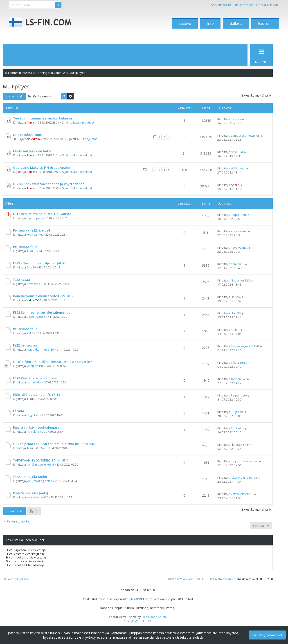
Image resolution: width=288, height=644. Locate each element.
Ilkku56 (31, 251)
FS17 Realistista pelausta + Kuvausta (42, 214)
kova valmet (35, 234)
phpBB (134, 599)
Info (210, 23)
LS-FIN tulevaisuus (27, 135)
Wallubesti (238, 168)
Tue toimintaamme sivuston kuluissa (43, 118)
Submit (58, 5)
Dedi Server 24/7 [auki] (30, 493)
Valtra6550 (34, 300)
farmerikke (34, 382)
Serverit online (221, 5)
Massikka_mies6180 (40, 349)
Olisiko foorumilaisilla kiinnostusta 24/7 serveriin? (52, 362)
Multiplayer (16, 86)
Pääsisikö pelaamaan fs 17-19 (37, 395)
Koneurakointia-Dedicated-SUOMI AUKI (44, 296)
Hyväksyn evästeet (267, 635)
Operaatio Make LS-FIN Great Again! (41, 168)
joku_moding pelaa (39, 481)
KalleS (31, 333)
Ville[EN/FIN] (35, 366)
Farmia (19, 411)
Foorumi (265, 23)
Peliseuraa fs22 (25, 247)
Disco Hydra (35, 317)
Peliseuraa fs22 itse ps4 (31, 230)
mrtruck (236, 119)
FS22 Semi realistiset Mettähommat (42, 312)
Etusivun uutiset (83, 122)
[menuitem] (222, 579)
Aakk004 (237, 152)
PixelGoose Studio (154, 617)
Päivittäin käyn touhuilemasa (36, 427)
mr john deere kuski (40, 464)
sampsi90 (238, 264)
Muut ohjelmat (87, 139)
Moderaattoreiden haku (32, 151)
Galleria (236, 23)
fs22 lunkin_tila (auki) (30, 477)
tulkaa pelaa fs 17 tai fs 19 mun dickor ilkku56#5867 (54, 444)
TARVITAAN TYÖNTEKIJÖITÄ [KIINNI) (41, 460)
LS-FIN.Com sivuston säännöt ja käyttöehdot (48, 184)
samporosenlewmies (245, 135)
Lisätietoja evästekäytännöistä (179, 637)
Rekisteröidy (244, 5)
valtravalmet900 (37, 497)
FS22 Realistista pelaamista (35, 378)
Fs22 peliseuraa (25, 345)
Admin (31, 122)
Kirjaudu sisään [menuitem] (267, 5)
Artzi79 (31, 267)
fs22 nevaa (22, 280)
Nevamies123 (36, 284)
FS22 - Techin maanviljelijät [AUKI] (40, 263)
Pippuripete (35, 218)
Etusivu (185, 23)
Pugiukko (33, 415)
